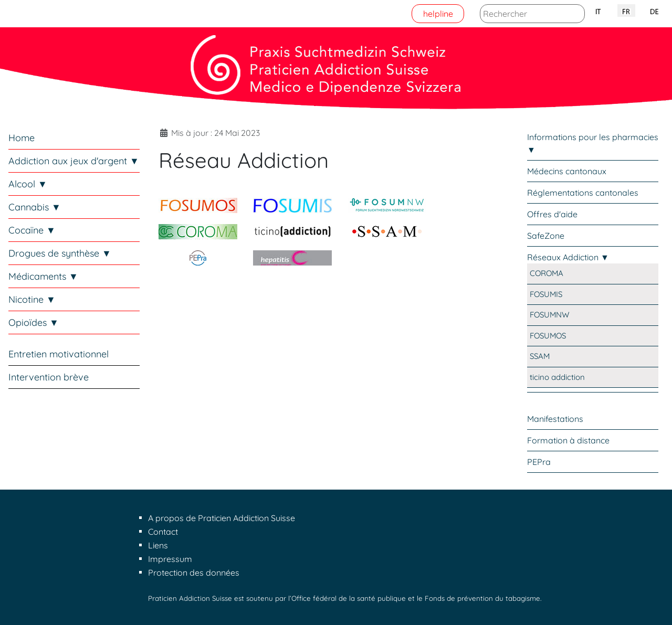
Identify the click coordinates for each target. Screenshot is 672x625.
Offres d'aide (552, 214)
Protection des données (194, 573)
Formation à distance (568, 440)
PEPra (539, 462)
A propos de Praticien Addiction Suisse (222, 518)
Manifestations (555, 419)
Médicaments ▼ (43, 276)
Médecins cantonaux (567, 171)
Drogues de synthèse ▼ (60, 253)
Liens (158, 545)
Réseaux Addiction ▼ (568, 257)
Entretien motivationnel (59, 354)
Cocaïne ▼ (32, 230)
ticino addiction (557, 377)
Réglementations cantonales (583, 193)
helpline (438, 14)
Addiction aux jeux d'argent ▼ (74, 161)
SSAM (540, 356)
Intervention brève (49, 377)
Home (22, 138)
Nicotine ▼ (32, 299)
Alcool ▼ (28, 184)
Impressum (170, 559)
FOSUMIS (546, 294)
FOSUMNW (549, 315)
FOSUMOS (548, 336)
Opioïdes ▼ (34, 322)
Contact (163, 532)
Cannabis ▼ (35, 207)
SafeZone (546, 236)
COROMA (547, 273)
